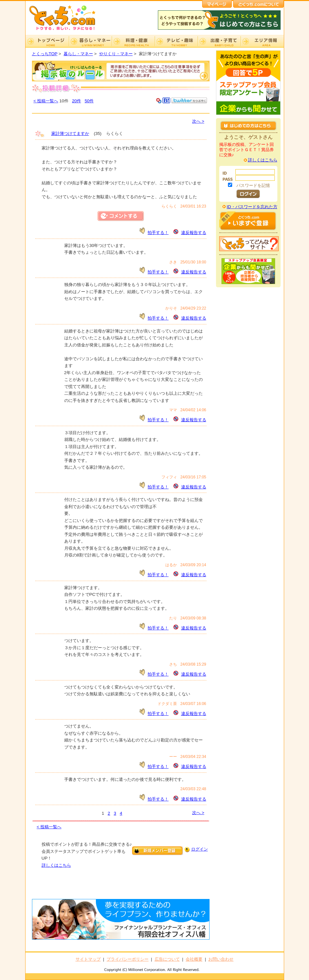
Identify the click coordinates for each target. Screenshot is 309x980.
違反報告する (194, 233)
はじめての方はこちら (248, 126)
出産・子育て (219, 41)
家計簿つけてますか (70, 133)
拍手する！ (158, 233)
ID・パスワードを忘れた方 (252, 207)
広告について (167, 959)
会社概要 (194, 959)
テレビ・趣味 (176, 41)
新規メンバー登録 (158, 851)
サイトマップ (88, 959)
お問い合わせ (221, 959)
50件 (89, 101)
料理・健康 (133, 41)
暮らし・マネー (90, 41)
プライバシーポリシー (128, 959)
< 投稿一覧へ (46, 101)
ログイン (200, 849)
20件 (77, 101)
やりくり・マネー (116, 54)
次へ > (198, 121)
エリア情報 (262, 41)
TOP (47, 41)
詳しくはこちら (56, 865)
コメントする (121, 216)
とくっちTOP (45, 54)
